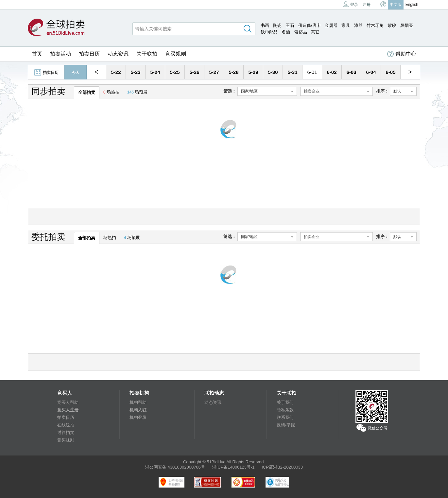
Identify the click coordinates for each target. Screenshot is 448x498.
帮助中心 (402, 54)
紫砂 (392, 25)
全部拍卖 (87, 92)
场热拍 (111, 92)
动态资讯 (118, 54)
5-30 (273, 72)
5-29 (253, 72)
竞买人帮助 (68, 402)
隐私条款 (285, 410)
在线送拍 (66, 425)
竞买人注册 (68, 410)
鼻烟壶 (407, 25)
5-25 (175, 72)
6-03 (351, 72)
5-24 (155, 72)
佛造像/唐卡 (310, 25)
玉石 (290, 25)
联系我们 (285, 417)
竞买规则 (176, 54)
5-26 (194, 72)
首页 (37, 54)
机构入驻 (138, 410)
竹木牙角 (375, 25)
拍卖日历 (89, 54)
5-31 (292, 72)
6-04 (371, 72)
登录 (351, 4)
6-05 (390, 72)
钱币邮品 (269, 32)
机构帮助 (138, 402)
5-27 (214, 72)
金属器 (331, 25)
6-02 (332, 72)
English (412, 5)
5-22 (116, 72)
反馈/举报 (286, 425)
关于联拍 (147, 54)
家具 (346, 25)
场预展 (137, 92)
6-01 (312, 72)
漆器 (358, 25)
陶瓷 (277, 25)
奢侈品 (301, 32)
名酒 (286, 32)
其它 (315, 32)
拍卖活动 (60, 54)
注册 (367, 5)
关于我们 (285, 402)
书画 (265, 25)
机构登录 (138, 417)
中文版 (396, 5)
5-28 (233, 72)
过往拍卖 (66, 432)
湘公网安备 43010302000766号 (175, 467)
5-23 (135, 72)
